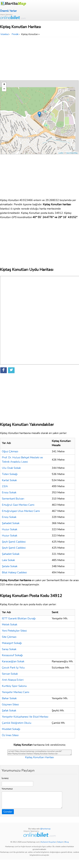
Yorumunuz (7, 789)
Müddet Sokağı (11, 729)
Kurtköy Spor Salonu (14, 686)
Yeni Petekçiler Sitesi (14, 631)
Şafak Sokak (9, 711)
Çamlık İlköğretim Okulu (17, 723)
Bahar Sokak (9, 698)
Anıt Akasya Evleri (13, 680)
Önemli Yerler (8, 11)
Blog (67, 842)
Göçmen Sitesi (10, 704)
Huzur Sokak (10, 529)
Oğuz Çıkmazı (10, 451)
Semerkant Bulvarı (13, 499)
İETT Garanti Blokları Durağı (19, 618)
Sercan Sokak (10, 674)
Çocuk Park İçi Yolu (13, 668)
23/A (5, 486)
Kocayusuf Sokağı (12, 655)
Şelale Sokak (10, 566)
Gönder (8, 812)
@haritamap (45, 829)
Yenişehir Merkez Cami (16, 692)
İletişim (60, 842)
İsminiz (5, 778)
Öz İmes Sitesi (10, 735)
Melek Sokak (10, 624)
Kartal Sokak (9, 480)
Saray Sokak (9, 649)
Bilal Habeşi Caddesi (14, 572)
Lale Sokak (8, 560)
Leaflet (61, 153)
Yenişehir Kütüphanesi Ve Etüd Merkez (25, 717)
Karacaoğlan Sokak (13, 661)
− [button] (4, 89)
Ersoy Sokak (9, 492)
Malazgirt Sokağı (12, 643)
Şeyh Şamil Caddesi (14, 542)
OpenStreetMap (72, 153)
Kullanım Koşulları (48, 842)
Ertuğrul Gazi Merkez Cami (18, 505)
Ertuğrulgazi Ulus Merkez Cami (21, 511)
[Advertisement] (39, 59)
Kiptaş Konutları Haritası (39, 757)
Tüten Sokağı (10, 474)
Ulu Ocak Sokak (11, 468)
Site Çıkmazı (9, 637)
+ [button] (4, 85)
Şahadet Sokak (11, 523)
